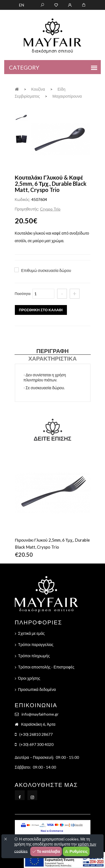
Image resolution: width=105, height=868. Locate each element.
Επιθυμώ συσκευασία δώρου (46, 270)
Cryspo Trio (50, 209)
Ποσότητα (23, 294)
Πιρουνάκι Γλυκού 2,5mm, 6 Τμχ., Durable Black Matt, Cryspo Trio (52, 543)
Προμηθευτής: (27, 209)
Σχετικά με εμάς (32, 633)
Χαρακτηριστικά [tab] (53, 358)
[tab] (21, 117)
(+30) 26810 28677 (36, 734)
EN (22, 5)
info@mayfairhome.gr (40, 714)
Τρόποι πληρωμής (34, 656)
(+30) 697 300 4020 (36, 744)
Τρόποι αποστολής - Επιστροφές (46, 667)
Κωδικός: (23, 199)
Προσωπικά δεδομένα (37, 689)
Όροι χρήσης (29, 678)
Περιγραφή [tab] (53, 351)
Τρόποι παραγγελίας (36, 644)
